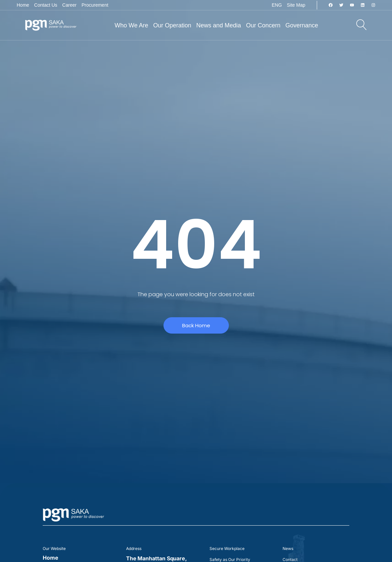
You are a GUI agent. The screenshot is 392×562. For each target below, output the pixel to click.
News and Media (219, 25)
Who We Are (132, 25)
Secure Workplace (227, 548)
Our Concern (263, 25)
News (288, 548)
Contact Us (46, 5)
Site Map (296, 5)
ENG (277, 5)
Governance (302, 25)
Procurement (95, 5)
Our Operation (172, 25)
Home (23, 5)
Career (70, 5)
